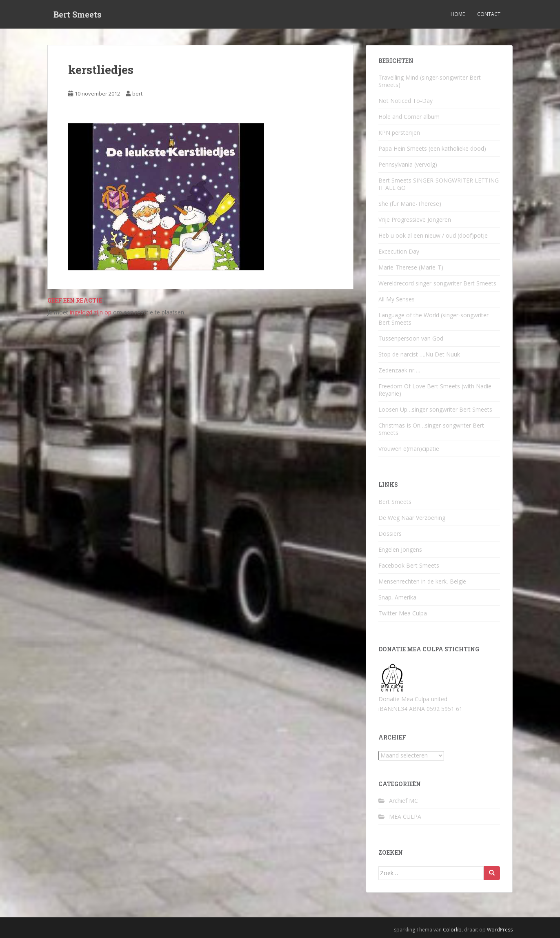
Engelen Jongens (400, 549)
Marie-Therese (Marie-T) (411, 267)
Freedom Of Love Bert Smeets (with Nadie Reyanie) (435, 390)
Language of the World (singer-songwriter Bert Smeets (433, 319)
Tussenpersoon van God (411, 338)
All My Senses (397, 299)
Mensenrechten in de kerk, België (422, 581)
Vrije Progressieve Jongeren (415, 219)
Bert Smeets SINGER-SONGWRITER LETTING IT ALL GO (439, 184)
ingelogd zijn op (91, 312)
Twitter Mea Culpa (403, 613)
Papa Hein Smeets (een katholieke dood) (432, 148)
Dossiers (390, 534)
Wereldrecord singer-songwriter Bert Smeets (437, 283)
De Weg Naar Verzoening (412, 518)
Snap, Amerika (397, 597)
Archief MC (403, 801)
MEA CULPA (405, 817)
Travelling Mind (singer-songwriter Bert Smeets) (430, 81)
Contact (489, 14)
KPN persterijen (399, 133)
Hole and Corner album (409, 117)
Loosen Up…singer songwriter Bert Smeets (435, 409)
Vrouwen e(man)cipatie (409, 449)
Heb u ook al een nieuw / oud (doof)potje (433, 235)
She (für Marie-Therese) (410, 204)
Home (458, 14)
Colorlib (452, 930)
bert (137, 94)
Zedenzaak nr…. (399, 370)
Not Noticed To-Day (406, 101)
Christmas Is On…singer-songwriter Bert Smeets (431, 429)
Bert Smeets (78, 14)
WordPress (500, 930)
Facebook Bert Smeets (409, 565)
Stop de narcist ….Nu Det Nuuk (419, 354)
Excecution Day (399, 251)
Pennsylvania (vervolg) (408, 164)
